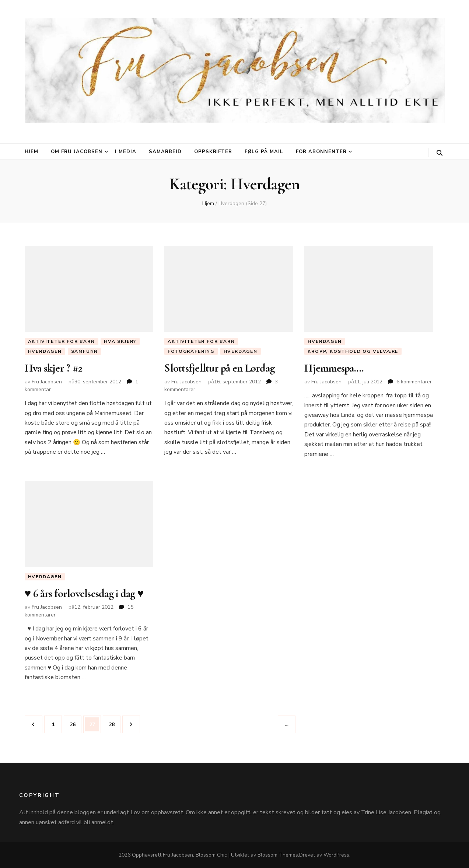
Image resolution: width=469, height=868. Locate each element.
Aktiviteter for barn (62, 341)
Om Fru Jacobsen (77, 152)
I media (126, 152)
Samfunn (85, 351)
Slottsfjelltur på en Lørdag (219, 368)
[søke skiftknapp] (440, 153)
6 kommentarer (414, 382)
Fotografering (191, 351)
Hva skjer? (120, 341)
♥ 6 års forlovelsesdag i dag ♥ (84, 594)
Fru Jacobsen (47, 382)
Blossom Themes (278, 855)
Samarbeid (165, 152)
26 (75, 722)
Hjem (32, 152)
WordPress (336, 855)
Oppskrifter (213, 152)
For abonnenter (321, 152)
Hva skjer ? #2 (54, 368)
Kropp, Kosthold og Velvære (353, 351)
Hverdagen (45, 351)
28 (114, 722)
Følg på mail (264, 152)
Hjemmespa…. (334, 368)
